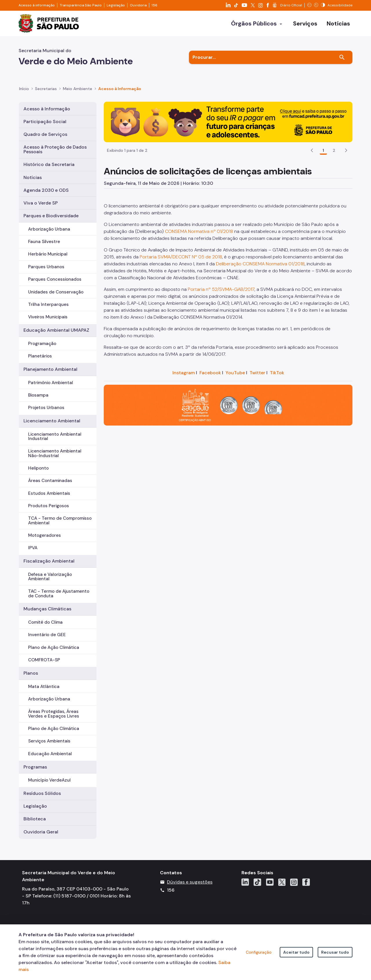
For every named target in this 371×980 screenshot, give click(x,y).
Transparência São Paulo (81, 5)
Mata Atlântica (44, 687)
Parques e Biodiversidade (51, 216)
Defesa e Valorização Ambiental (50, 577)
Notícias (33, 177)
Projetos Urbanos (46, 408)
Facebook (210, 373)
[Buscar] (342, 57)
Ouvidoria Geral (41, 832)
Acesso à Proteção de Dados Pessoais (55, 149)
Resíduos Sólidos (42, 793)
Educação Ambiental (50, 754)
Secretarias (46, 89)
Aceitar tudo (296, 952)
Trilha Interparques (48, 304)
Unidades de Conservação (56, 292)
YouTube (235, 373)
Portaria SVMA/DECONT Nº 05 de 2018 (181, 257)
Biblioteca (35, 819)
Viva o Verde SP (41, 203)
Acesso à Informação (120, 89)
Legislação (116, 5)
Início (24, 89)
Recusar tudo (335, 952)
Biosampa (38, 395)
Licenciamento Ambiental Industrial (55, 436)
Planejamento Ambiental (50, 369)
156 (154, 5)
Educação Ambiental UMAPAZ (56, 330)
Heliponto (38, 468)
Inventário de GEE (47, 635)
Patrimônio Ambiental (51, 383)
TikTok (277, 373)
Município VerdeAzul (49, 780)
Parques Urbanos (46, 267)
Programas (35, 767)
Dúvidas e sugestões (190, 882)
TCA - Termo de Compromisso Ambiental (60, 520)
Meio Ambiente (78, 89)
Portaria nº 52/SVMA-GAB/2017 (221, 289)
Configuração (259, 952)
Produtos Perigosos (49, 506)
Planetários (40, 356)
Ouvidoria (138, 5)
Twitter (257, 373)
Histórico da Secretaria (49, 164)
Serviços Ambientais (49, 741)
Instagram (184, 373)
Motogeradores (44, 535)
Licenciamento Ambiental (52, 421)
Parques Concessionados (55, 279)
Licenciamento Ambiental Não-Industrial (55, 453)
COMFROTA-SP (44, 660)
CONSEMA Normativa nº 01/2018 (199, 231)
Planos (31, 673)
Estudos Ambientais (49, 493)
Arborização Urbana (49, 229)
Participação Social (45, 122)
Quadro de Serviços (45, 134)
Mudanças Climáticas (47, 609)
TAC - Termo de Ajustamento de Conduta (59, 593)
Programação (42, 344)
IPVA (33, 548)
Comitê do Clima (45, 622)
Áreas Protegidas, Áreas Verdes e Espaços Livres (54, 714)
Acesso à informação (37, 5)
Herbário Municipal (48, 254)
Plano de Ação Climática (54, 647)
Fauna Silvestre (44, 242)
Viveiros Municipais (48, 317)
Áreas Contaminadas (50, 481)
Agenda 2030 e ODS (46, 190)
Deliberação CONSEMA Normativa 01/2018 (260, 264)
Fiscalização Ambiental (49, 561)
